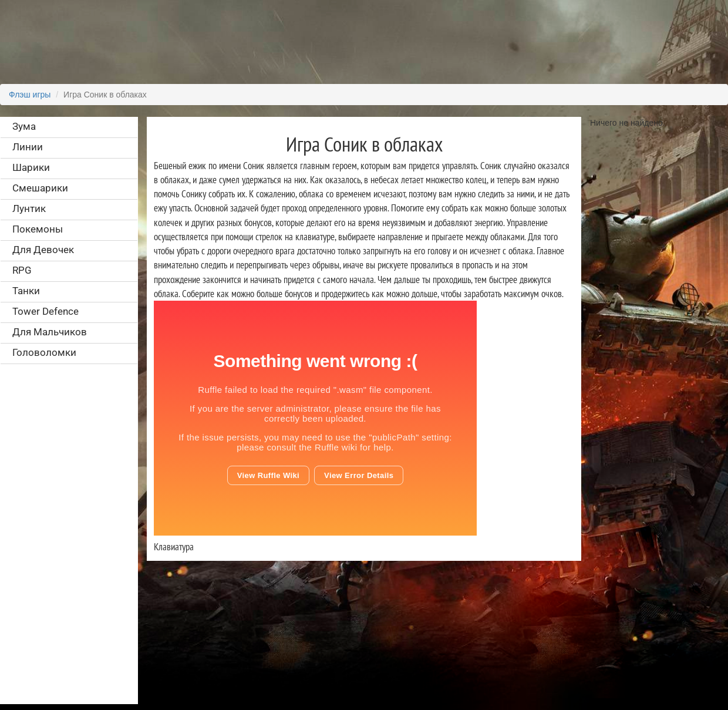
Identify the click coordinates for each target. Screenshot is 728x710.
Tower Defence (45, 311)
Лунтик (29, 208)
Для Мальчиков (50, 332)
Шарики (31, 167)
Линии (28, 147)
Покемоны (38, 229)
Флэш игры (30, 95)
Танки (26, 291)
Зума (24, 126)
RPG (22, 270)
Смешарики (40, 188)
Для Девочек (43, 250)
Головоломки (44, 352)
